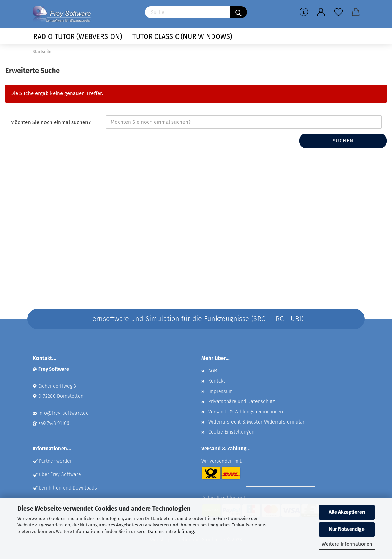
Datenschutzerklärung (171, 531)
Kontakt (217, 381)
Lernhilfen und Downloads (68, 488)
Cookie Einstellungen (231, 432)
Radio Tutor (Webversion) (78, 36)
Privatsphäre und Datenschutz (242, 401)
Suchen (343, 141)
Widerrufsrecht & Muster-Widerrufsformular (256, 422)
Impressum (220, 391)
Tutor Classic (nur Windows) (182, 36)
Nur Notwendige (347, 529)
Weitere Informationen (347, 544)
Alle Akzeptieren (347, 512)
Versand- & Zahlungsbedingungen (246, 412)
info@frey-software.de (63, 413)
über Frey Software (60, 474)
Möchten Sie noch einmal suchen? (51, 122)
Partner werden (56, 461)
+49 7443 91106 (54, 423)
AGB (213, 371)
